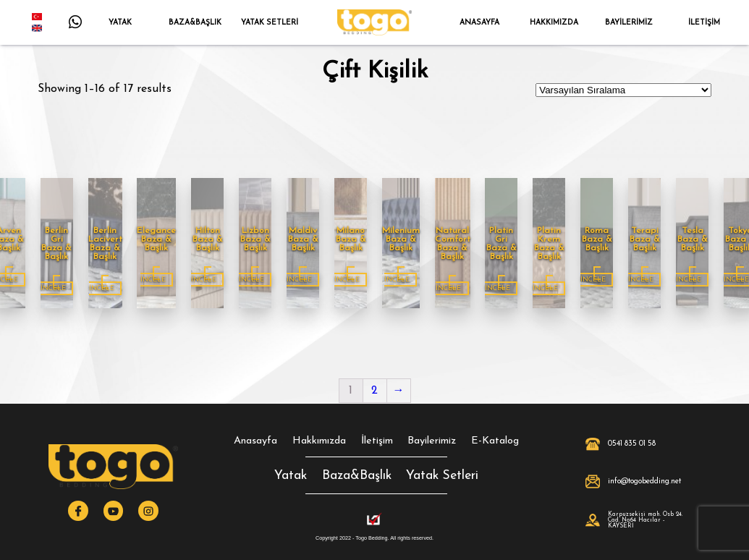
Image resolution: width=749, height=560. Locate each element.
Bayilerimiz (432, 441)
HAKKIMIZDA (554, 23)
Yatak (291, 476)
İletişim (377, 441)
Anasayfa (255, 441)
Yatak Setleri (442, 476)
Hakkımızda (319, 441)
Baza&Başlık (357, 476)
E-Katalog (495, 441)
